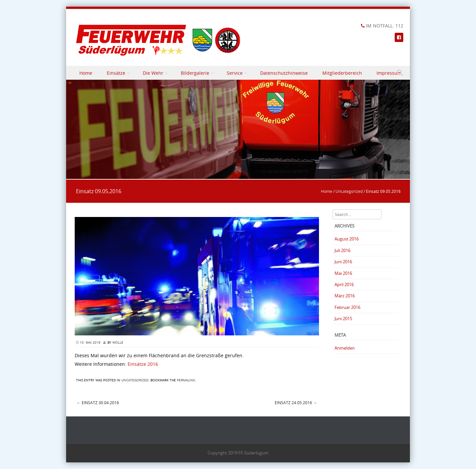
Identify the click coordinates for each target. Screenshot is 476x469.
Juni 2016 (343, 262)
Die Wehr (153, 73)
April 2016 (344, 284)
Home (86, 73)
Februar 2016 (347, 307)
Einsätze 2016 (143, 364)
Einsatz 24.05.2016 (296, 403)
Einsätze (116, 73)
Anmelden (345, 348)
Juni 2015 (343, 319)
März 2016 (345, 296)
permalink (186, 380)
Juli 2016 (342, 250)
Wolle (118, 342)
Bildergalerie (195, 73)
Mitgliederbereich (342, 73)
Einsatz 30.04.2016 (98, 403)
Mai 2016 (343, 273)
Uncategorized (349, 191)
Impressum (389, 73)
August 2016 (347, 239)
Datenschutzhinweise (284, 73)
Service (235, 73)
